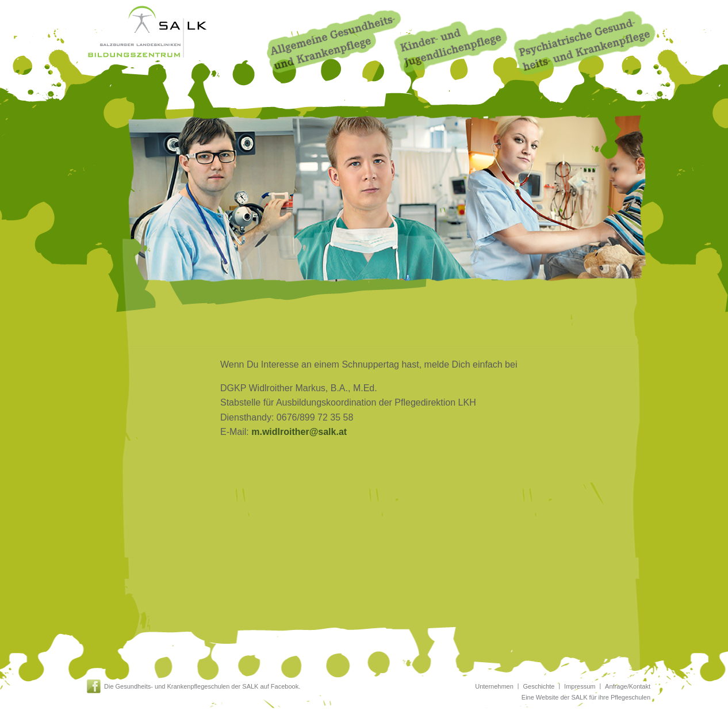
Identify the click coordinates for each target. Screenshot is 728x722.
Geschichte (539, 686)
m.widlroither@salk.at (299, 432)
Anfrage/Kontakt (628, 686)
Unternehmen (494, 686)
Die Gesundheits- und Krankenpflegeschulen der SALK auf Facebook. (202, 686)
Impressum (580, 686)
